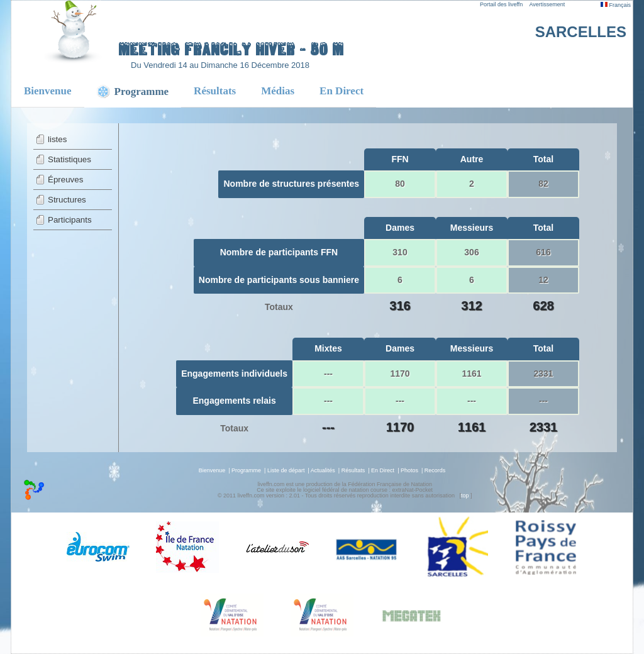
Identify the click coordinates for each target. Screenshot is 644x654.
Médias (278, 91)
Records (435, 470)
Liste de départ (286, 470)
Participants (70, 220)
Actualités (323, 470)
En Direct (341, 91)
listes (57, 139)
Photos (409, 470)
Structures (67, 200)
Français (616, 5)
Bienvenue (48, 91)
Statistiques (69, 159)
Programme (246, 470)
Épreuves (65, 180)
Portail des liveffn (501, 4)
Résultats (215, 91)
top (465, 496)
